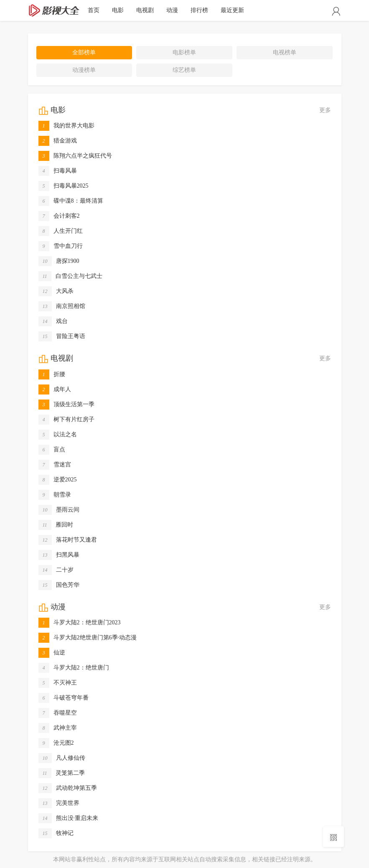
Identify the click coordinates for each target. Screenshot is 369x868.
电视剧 (145, 10)
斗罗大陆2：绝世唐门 (74, 668)
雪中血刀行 (61, 246)
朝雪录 (55, 495)
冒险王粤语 (62, 336)
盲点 (52, 450)
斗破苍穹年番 (64, 698)
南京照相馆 (62, 306)
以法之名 (58, 435)
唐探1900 (59, 261)
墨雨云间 (59, 510)
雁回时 (56, 525)
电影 (118, 10)
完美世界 (59, 803)
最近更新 (232, 10)
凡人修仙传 (62, 758)
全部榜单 (84, 52)
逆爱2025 (58, 480)
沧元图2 (56, 743)
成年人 (55, 389)
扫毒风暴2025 (64, 186)
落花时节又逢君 (68, 540)
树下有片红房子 (66, 420)
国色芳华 (59, 585)
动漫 (172, 10)
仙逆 (52, 653)
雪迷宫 (55, 465)
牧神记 (56, 833)
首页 (94, 10)
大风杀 (56, 291)
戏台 (53, 321)
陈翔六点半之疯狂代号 (75, 156)
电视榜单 (285, 52)
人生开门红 (61, 231)
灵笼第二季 (62, 773)
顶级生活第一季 (66, 405)
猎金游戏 (58, 141)
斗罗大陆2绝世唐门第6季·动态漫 (88, 638)
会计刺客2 (59, 216)
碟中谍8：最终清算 (71, 201)
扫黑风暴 (59, 555)
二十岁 (56, 570)
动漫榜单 (84, 70)
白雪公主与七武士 (70, 276)
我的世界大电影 (66, 126)
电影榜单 (184, 52)
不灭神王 (58, 683)
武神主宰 (58, 728)
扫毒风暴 (58, 171)
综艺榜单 (184, 70)
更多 (325, 110)
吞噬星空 (58, 713)
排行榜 (199, 10)
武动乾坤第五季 (68, 788)
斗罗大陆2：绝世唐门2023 (80, 623)
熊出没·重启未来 (69, 818)
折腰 (52, 374)
